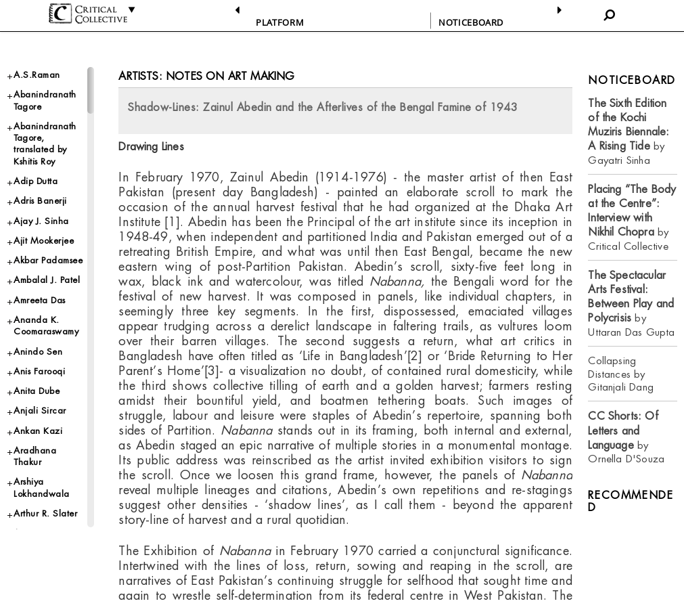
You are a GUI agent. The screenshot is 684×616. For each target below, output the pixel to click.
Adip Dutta (36, 181)
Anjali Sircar (40, 411)
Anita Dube (37, 391)
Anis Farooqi (39, 371)
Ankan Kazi (38, 431)
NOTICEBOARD (471, 22)
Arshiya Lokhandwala (42, 487)
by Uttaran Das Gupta (631, 304)
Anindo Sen (38, 352)
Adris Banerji (40, 201)
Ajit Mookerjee (44, 241)
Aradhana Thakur (35, 456)
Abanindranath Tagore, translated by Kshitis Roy (45, 144)
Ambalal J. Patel (47, 280)
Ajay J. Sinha (41, 221)
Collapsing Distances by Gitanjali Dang (621, 374)
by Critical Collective (632, 218)
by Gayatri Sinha (629, 132)
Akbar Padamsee (48, 260)
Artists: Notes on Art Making (206, 76)
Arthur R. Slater (45, 513)
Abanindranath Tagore (45, 100)
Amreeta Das (40, 300)
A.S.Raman (37, 75)
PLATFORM (280, 22)
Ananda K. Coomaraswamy (46, 326)
